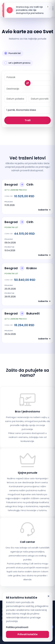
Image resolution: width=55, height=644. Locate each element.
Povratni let (13, 53)
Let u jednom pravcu (17, 63)
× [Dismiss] (48, 596)
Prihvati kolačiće (28, 634)
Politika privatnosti (17, 627)
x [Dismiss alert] (48, 7)
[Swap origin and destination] (28, 83)
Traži (28, 120)
